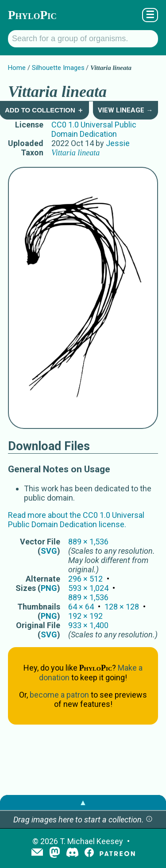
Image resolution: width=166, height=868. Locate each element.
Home (17, 68)
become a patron (59, 695)
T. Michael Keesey (91, 841)
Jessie (118, 143)
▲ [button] (83, 802)
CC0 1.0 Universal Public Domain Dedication (94, 129)
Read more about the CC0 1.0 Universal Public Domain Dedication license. (76, 520)
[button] (149, 820)
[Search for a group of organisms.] (83, 39)
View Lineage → (125, 110)
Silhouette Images (58, 68)
